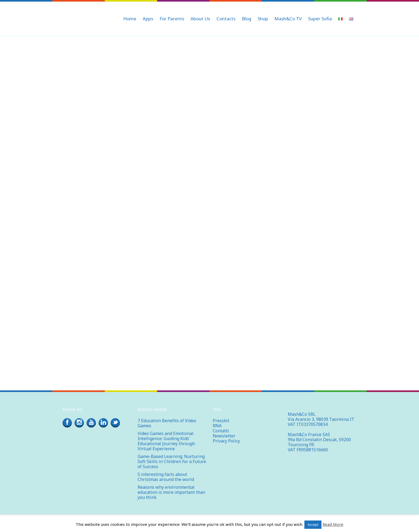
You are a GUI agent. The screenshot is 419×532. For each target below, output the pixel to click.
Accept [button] (313, 525)
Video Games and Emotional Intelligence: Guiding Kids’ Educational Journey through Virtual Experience (166, 441)
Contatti (221, 431)
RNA (217, 426)
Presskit (221, 421)
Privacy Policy (226, 441)
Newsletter (224, 436)
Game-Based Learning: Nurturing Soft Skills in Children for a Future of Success (172, 461)
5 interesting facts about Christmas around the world (166, 477)
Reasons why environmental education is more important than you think (171, 492)
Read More (333, 524)
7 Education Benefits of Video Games (167, 423)
